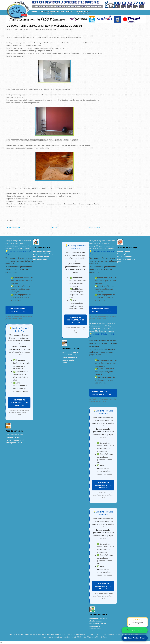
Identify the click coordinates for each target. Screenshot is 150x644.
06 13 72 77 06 (135, 630)
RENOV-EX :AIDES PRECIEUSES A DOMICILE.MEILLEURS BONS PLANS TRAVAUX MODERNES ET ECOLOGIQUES (57, 634)
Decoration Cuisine (71, 348)
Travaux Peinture (41, 247)
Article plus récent (14, 227)
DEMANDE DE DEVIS (83, 12)
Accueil (54, 227)
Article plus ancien (95, 227)
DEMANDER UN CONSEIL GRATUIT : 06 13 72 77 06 (18, 310)
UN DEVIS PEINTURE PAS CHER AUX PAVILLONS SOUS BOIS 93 (44, 26)
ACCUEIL (34, 11)
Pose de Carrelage (14, 431)
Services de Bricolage (127, 247)
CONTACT (70, 11)
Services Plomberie (98, 614)
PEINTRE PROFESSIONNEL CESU (52, 12)
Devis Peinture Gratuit (135, 638)
